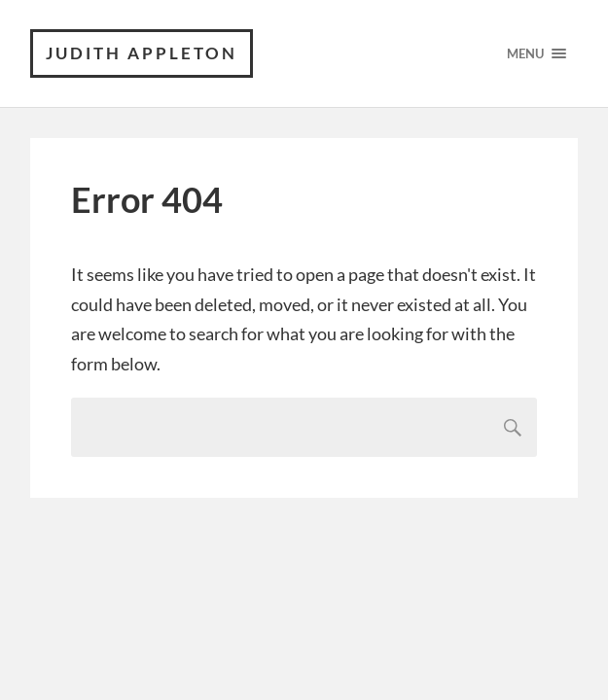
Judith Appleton (142, 53)
